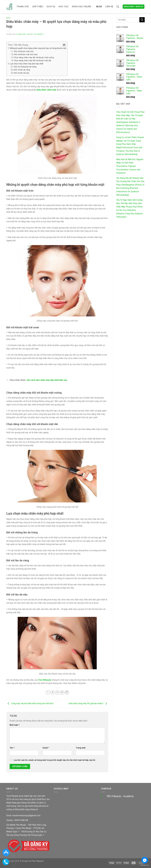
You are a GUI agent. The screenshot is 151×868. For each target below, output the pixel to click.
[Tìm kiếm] (118, 7)
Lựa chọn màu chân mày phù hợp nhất (26, 64)
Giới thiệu (38, 7)
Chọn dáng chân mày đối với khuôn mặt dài (33, 61)
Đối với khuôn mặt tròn (24, 51)
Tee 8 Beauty (39, 34)
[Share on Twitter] (53, 692)
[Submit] (142, 20)
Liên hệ (109, 7)
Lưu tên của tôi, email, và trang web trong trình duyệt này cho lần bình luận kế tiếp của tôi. (55, 760)
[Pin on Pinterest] (62, 692)
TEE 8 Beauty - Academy (120, 796)
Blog (99, 7)
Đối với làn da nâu (22, 73)
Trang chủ (23, 7)
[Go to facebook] (145, 860)
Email (46, 748)
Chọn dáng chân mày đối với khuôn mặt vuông (34, 58)
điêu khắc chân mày (46, 90)
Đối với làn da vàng (22, 70)
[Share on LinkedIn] (67, 692)
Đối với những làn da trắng (25, 67)
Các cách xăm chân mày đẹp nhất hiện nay (47, 380)
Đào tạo (64, 7)
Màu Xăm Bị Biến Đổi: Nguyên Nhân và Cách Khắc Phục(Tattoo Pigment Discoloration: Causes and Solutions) (130, 166)
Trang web (81, 748)
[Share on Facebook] (48, 692)
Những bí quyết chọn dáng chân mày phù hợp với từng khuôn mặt (38, 48)
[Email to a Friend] (57, 692)
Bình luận (15, 725)
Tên (12, 748)
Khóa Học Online (82, 7)
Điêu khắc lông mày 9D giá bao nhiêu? (88, 703)
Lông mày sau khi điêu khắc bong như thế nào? (30, 703)
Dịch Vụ (51, 7)
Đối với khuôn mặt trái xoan (26, 54)
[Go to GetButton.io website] (145, 865)
